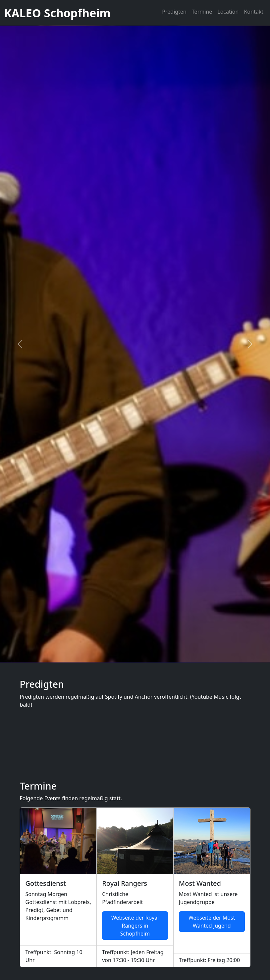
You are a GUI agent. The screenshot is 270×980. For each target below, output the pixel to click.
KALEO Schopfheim (57, 13)
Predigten (174, 12)
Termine (202, 12)
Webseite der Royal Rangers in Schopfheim (135, 926)
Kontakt (254, 12)
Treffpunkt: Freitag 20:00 (209, 960)
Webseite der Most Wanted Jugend (212, 922)
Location (228, 12)
